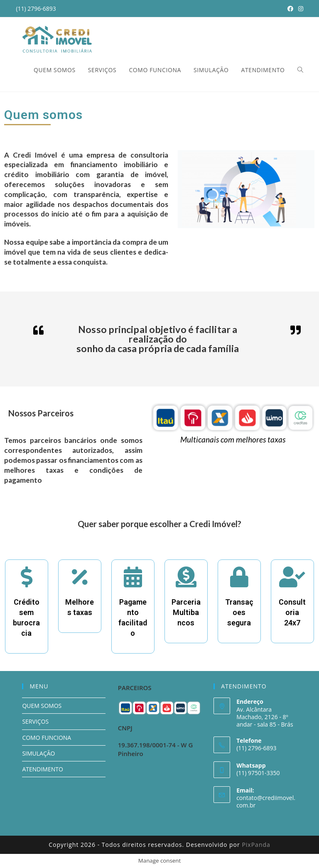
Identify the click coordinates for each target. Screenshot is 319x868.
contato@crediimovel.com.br (266, 801)
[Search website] (300, 70)
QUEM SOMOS (42, 706)
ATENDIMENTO (42, 769)
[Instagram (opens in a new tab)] (299, 9)
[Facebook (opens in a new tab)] (290, 9)
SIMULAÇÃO (38, 753)
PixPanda (256, 845)
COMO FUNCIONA (47, 738)
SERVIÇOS (35, 721)
